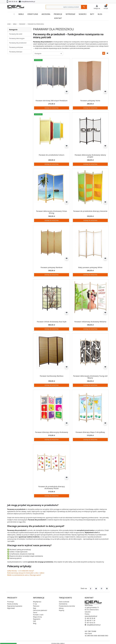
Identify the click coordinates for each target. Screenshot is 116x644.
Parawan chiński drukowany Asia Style (52, 322)
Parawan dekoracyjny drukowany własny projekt (90, 156)
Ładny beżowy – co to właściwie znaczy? (21, 571)
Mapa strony (37, 617)
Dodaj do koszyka (52, 108)
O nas (35, 604)
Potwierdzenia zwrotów (67, 606)
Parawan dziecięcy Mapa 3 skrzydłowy (90, 432)
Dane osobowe (64, 602)
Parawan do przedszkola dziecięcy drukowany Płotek (52, 487)
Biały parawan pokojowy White (90, 267)
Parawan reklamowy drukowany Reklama (90, 322)
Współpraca (37, 602)
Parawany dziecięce (16, 52)
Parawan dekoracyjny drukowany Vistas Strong (52, 212)
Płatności (36, 606)
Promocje (10, 602)
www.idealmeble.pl (91, 616)
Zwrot (35, 613)
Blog (35, 623)
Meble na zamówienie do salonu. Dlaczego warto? (24, 575)
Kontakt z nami (38, 615)
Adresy (61, 608)
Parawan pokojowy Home (90, 101)
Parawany (22, 24)
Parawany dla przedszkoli (18, 43)
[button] (106, 7)
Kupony (62, 610)
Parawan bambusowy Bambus (52, 376)
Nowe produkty (13, 604)
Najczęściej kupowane (15, 606)
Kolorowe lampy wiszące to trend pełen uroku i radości (26, 573)
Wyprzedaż (11, 608)
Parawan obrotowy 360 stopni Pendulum (52, 101)
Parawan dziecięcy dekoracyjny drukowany (52, 432)
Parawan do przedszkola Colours (52, 155)
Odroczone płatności (40, 610)
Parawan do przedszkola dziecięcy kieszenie (90, 211)
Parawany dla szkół (16, 34)
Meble (15, 24)
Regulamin (37, 619)
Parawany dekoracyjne (17, 38)
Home (9, 24)
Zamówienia (63, 604)
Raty (35, 608)
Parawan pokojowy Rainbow (52, 267)
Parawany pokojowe (16, 47)
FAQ (34, 621)
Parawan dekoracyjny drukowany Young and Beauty (90, 377)
